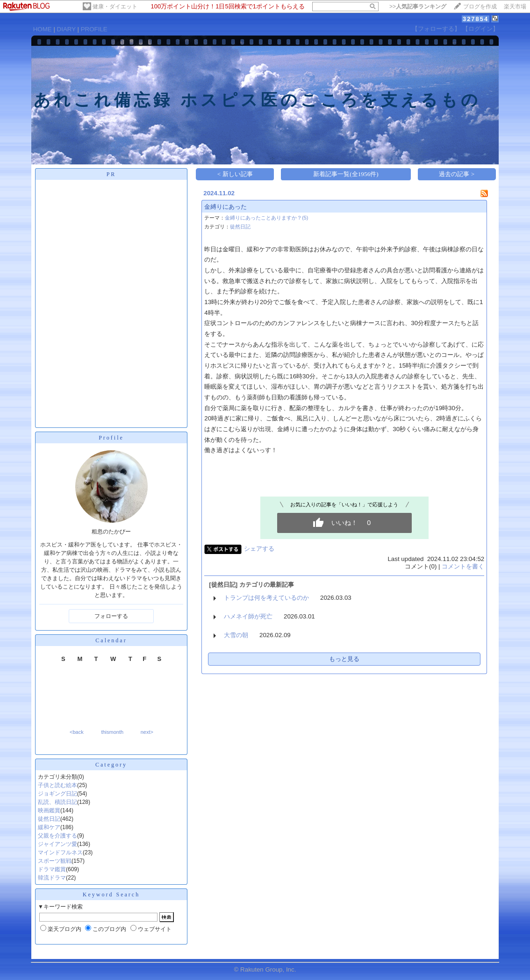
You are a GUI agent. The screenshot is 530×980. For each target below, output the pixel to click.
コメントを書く (463, 566)
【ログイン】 (480, 29)
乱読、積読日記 (57, 802)
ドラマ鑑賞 (52, 869)
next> (147, 732)
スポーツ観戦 (55, 861)
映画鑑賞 (49, 810)
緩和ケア (49, 827)
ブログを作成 (480, 7)
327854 (476, 19)
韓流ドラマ (52, 878)
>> (418, 7)
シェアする (259, 549)
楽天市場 (515, 7)
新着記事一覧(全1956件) (346, 174)
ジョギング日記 (57, 794)
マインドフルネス (60, 852)
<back (77, 732)
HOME (43, 29)
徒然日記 (49, 819)
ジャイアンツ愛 (57, 844)
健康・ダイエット (115, 7)
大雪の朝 (236, 635)
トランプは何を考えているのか (266, 598)
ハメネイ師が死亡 (248, 616)
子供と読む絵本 (57, 785)
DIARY (66, 29)
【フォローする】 (436, 29)
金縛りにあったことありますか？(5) (266, 218)
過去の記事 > (457, 174)
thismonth (112, 732)
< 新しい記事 (235, 174)
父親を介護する (57, 836)
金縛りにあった (226, 207)
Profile (111, 438)
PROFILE (94, 29)
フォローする (111, 616)
